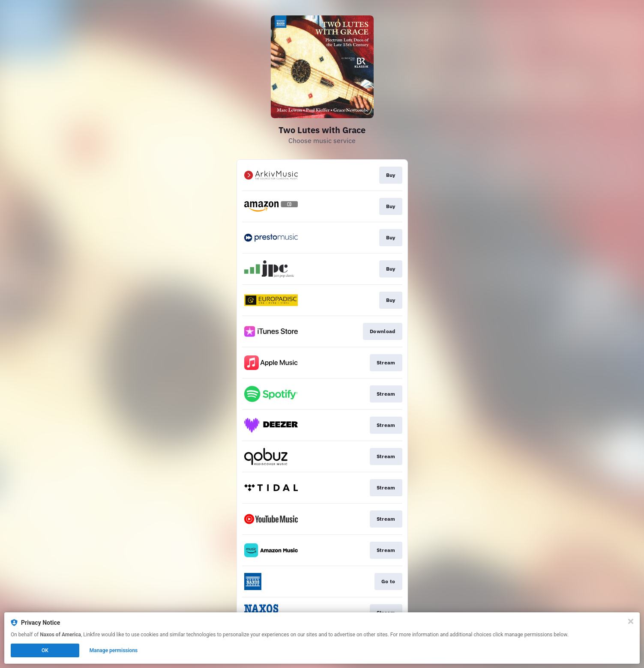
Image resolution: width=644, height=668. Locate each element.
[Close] (631, 621)
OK (45, 650)
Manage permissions (114, 650)
